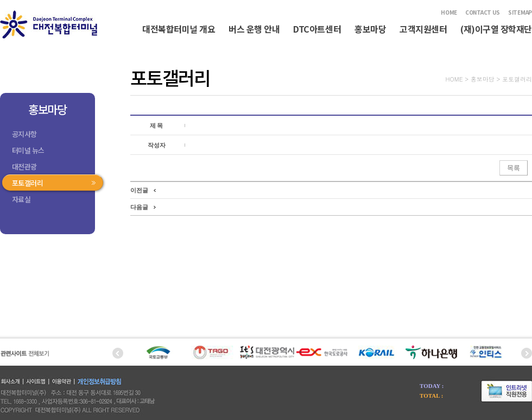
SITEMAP (520, 12)
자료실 (21, 199)
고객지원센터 (423, 29)
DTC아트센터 (317, 29)
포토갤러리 (27, 183)
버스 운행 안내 (254, 29)
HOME (449, 12)
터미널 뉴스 (28, 150)
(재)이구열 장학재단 (496, 29)
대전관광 (24, 167)
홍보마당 (370, 29)
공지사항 (24, 134)
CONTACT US (483, 12)
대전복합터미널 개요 (179, 29)
